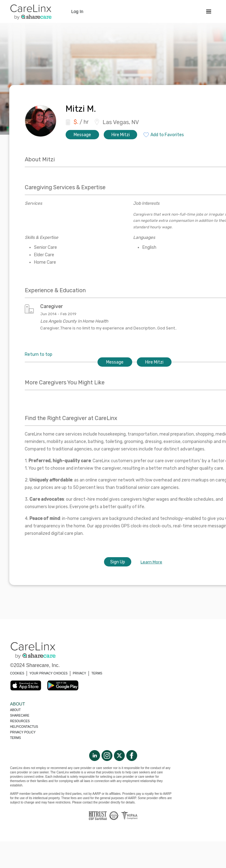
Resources (20, 721)
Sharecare (20, 716)
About (15, 710)
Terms (16, 738)
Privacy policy (23, 732)
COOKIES (17, 673)
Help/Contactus (24, 727)
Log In (77, 11)
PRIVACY (79, 673)
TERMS (97, 673)
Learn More (151, 562)
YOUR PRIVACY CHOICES (48, 673)
